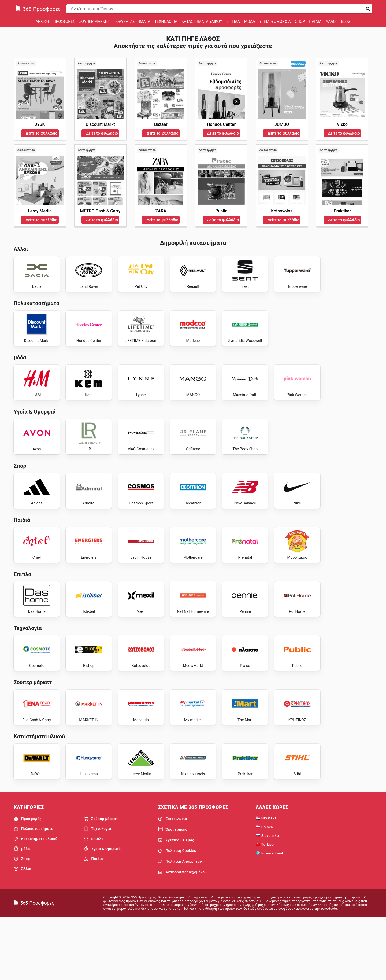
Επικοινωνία (172, 880)
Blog (346, 21)
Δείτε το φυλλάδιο (42, 133)
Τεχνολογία (166, 21)
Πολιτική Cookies (177, 913)
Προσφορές (64, 21)
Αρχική (42, 21)
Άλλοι (331, 21)
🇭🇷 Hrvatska (266, 880)
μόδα (250, 21)
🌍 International (269, 915)
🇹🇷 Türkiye (265, 906)
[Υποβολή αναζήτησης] (368, 9)
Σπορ (300, 21)
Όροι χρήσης (173, 891)
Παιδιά (315, 21)
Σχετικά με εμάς (176, 902)
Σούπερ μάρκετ (94, 21)
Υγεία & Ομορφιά (275, 21)
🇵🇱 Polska (264, 889)
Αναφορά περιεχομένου (182, 934)
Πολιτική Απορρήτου (180, 923)
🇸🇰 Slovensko (267, 897)
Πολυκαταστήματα (132, 21)
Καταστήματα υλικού (202, 21)
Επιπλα (233, 21)
